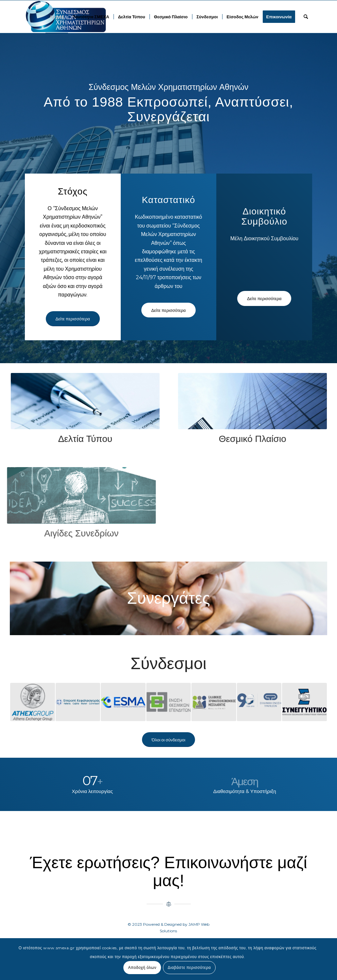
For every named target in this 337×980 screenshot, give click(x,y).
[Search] (306, 17)
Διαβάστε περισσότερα (189, 967)
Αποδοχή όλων (142, 967)
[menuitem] (57, 17)
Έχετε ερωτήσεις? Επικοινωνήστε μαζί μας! (168, 872)
